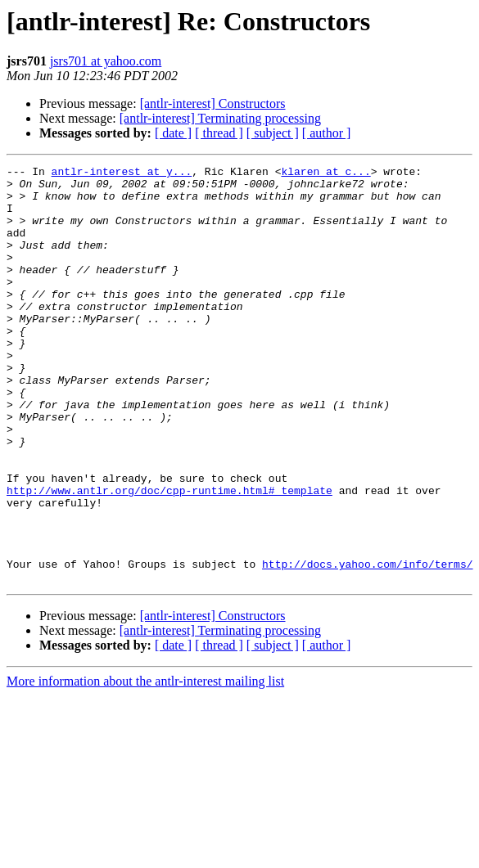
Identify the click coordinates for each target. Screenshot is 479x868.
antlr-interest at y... (122, 173)
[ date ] (173, 133)
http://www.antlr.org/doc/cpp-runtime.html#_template (169, 556)
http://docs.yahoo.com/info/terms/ (367, 645)
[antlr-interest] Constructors (213, 103)
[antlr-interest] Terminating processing (220, 118)
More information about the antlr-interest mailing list (145, 765)
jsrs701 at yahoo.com (106, 61)
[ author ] (327, 133)
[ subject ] (273, 133)
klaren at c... (325, 173)
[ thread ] (219, 133)
